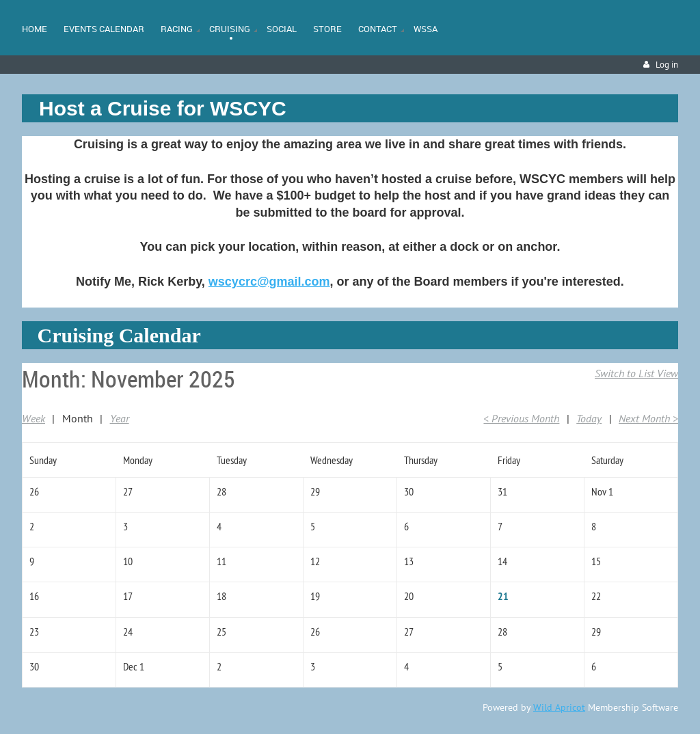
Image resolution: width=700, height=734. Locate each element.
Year (120, 418)
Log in (667, 65)
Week (33, 418)
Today (589, 418)
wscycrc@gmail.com (269, 282)
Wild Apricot (559, 707)
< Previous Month (521, 418)
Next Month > (648, 418)
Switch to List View (636, 373)
